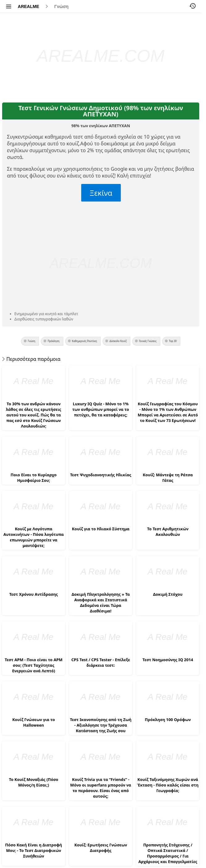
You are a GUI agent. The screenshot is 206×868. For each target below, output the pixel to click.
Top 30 (173, 341)
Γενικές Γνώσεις (148, 341)
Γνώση (61, 6)
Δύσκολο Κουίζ (118, 341)
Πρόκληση (54, 341)
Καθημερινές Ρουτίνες (85, 341)
